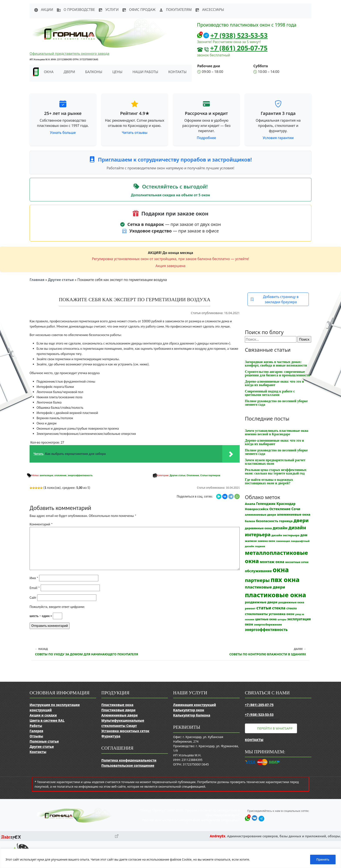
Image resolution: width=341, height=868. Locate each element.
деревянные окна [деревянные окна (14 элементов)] (258, 528)
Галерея (36, 731)
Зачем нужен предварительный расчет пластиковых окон (275, 462)
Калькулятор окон (189, 710)
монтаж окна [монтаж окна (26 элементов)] (272, 562)
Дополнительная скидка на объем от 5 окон (170, 195)
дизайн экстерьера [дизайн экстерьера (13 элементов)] (285, 535)
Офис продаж (139, 10)
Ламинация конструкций (195, 705)
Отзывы (36, 736)
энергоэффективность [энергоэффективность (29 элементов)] (266, 630)
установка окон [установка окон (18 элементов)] (281, 614)
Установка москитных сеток (125, 731)
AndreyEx (217, 836)
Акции (43, 10)
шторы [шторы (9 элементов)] (282, 619)
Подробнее (206, 138)
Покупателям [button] (175, 10)
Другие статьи (61, 280)
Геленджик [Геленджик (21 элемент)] (266, 504)
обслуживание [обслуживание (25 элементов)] (258, 571)
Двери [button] (69, 72)
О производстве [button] (76, 10)
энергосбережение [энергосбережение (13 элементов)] (268, 624)
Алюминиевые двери (120, 715)
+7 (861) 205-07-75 (239, 48)
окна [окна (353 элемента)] (281, 570)
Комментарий (41, 524)
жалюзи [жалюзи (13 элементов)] (251, 541)
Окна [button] (49, 72)
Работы (36, 726)
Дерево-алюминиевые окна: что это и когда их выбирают (274, 383)
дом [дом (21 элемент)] (304, 535)
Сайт (33, 598)
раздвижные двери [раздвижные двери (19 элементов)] (261, 602)
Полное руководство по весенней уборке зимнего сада (276, 403)
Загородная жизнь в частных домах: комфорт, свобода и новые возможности (276, 364)
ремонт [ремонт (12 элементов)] (250, 608)
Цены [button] (117, 72)
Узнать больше (63, 133)
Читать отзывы (135, 133)
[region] (170, 858)
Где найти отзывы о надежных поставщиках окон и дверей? (269, 481)
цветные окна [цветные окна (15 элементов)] (266, 619)
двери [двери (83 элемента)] (301, 520)
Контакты (177, 72)
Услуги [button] (108, 10)
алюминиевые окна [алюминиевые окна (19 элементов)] (294, 514)
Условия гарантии (278, 138)
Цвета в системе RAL (47, 720)
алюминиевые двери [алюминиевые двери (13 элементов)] (260, 515)
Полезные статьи (44, 741)
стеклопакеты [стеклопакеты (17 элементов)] (256, 614)
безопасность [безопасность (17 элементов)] (267, 521)
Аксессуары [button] (210, 10)
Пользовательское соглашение (128, 765)
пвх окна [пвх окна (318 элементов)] (285, 580)
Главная (37, 280)
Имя (34, 578)
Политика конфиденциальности (129, 760)
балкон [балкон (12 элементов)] (250, 521)
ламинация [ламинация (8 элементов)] (283, 541)
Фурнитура (111, 736)
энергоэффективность (80, 475)
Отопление (193, 475)
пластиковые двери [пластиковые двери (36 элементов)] (265, 587)
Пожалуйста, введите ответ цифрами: (57, 607)
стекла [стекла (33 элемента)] (279, 608)
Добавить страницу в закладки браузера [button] (274, 299)
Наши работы (145, 72)
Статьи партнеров (210, 475)
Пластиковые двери (118, 710)
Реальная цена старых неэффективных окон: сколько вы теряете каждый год (276, 472)
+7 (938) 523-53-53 (239, 35)
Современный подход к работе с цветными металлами (270, 393)
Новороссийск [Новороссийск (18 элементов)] (257, 509)
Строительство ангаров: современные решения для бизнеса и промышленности (277, 373)
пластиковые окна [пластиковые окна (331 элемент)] (275, 595)
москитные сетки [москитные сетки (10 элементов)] (297, 562)
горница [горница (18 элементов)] (286, 521)
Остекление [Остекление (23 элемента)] (280, 509)
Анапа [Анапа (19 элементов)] (250, 504)
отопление (60, 475)
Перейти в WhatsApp (275, 728)
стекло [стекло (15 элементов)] (292, 608)
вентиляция (47, 475)
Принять (323, 859)
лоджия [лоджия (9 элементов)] (260, 546)
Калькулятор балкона (192, 715)
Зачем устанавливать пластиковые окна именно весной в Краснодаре (277, 432)
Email (35, 588)
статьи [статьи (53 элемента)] (264, 608)
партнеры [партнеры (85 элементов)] (257, 580)
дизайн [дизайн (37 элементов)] (280, 528)
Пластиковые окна (117, 705)
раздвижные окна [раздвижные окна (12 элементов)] (291, 602)
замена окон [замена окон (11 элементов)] (267, 541)
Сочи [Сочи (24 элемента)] (296, 509)
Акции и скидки (43, 715)
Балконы (94, 72)
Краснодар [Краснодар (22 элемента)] (286, 504)
